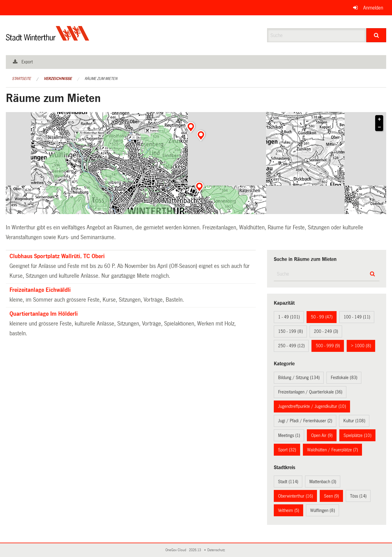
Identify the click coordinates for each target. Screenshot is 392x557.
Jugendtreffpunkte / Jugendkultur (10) (312, 406)
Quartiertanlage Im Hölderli (44, 314)
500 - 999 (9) (328, 346)
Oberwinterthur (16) (296, 496)
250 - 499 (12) (291, 346)
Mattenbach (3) (323, 482)
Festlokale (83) (344, 378)
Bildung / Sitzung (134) (299, 378)
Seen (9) (332, 496)
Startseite (21, 79)
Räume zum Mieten (101, 79)
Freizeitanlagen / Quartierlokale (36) (310, 392)
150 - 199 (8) (290, 331)
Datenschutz (217, 550)
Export (27, 62)
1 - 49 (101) (289, 317)
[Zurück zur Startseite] (48, 38)
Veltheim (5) (289, 510)
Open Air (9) (322, 435)
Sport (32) (287, 450)
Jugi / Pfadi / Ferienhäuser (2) (305, 421)
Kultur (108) (354, 421)
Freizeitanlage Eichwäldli (40, 290)
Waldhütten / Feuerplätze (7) (333, 450)
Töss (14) (358, 496)
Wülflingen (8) (323, 510)
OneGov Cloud (177, 550)
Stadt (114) (288, 482)
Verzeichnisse (58, 79)
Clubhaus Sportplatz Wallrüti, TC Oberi (57, 256)
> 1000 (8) (361, 346)
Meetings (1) (289, 435)
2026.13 (195, 550)
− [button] (380, 127)
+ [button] (380, 119)
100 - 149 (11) (357, 317)
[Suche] (376, 35)
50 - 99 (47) (322, 317)
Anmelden (373, 8)
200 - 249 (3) (326, 331)
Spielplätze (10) (358, 435)
